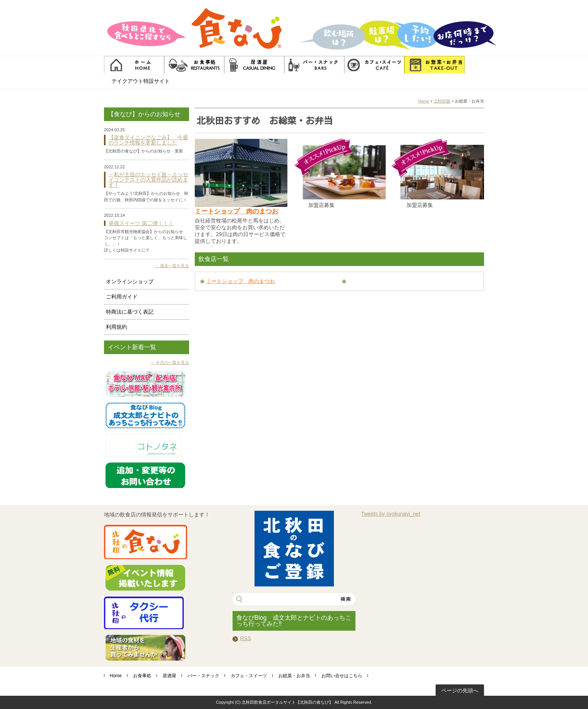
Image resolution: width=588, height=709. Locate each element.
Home (424, 101)
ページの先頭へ (460, 690)
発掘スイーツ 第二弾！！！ (141, 223)
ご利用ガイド (122, 297)
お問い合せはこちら (342, 676)
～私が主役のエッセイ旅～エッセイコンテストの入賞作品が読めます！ (148, 180)
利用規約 (116, 327)
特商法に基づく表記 (130, 312)
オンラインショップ (130, 281)
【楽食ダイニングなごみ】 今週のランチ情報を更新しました (148, 140)
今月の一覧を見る (172, 362)
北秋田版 (442, 101)
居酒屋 (169, 676)
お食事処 (142, 676)
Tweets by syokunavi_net (391, 514)
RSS (246, 638)
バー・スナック (203, 676)
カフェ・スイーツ (249, 676)
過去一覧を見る (175, 266)
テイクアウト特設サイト (141, 81)
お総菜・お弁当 (294, 676)
